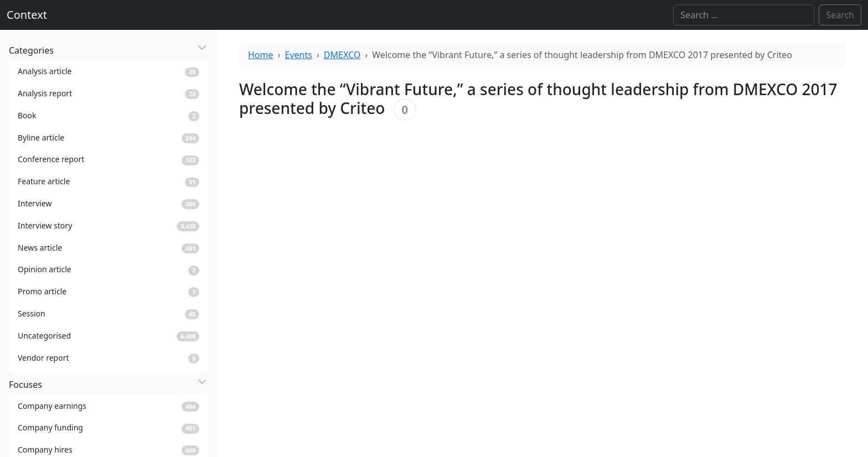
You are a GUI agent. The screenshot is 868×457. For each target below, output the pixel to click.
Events (299, 55)
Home (261, 55)
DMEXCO (342, 55)
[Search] (744, 15)
